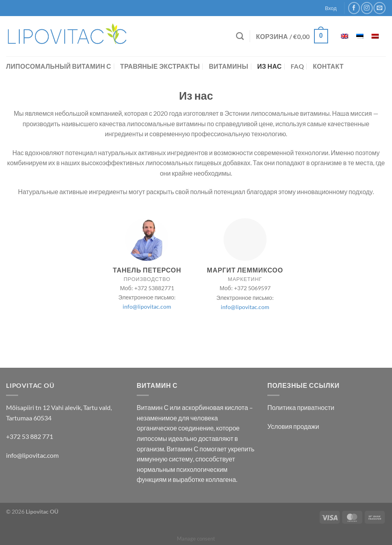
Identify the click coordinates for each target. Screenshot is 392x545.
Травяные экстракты (160, 66)
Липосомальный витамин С (58, 66)
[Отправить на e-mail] (379, 8)
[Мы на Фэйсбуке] (354, 8)
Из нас (270, 66)
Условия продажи (293, 426)
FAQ (297, 66)
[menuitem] (345, 36)
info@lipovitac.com (147, 306)
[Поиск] (240, 36)
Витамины (228, 66)
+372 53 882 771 (30, 436)
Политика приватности (301, 407)
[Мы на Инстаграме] (367, 8)
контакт (328, 66)
